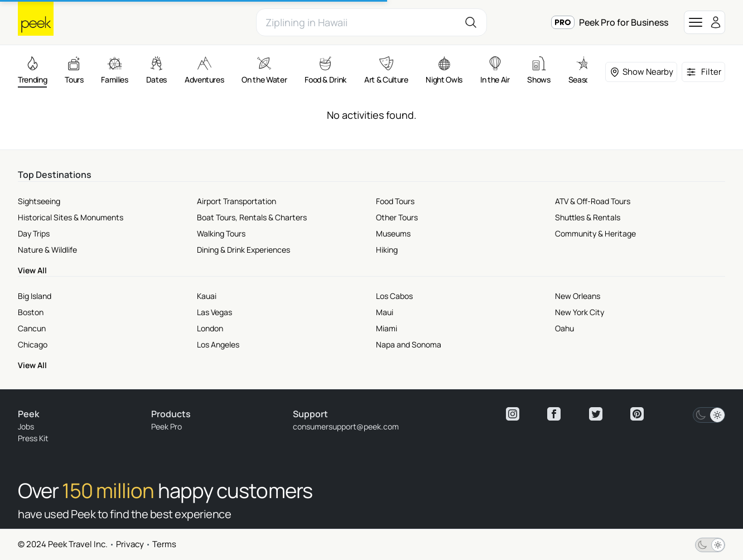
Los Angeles (218, 344)
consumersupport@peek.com (346, 426)
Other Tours (397, 217)
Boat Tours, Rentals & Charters (252, 217)
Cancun (32, 328)
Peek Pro (167, 426)
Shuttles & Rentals (588, 217)
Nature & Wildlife (47, 250)
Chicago (33, 344)
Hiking (387, 250)
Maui (385, 312)
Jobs (26, 426)
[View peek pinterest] (637, 414)
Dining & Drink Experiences (243, 250)
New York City (580, 312)
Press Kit (33, 438)
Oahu (565, 328)
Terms (164, 544)
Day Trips (34, 233)
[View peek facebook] (554, 414)
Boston (31, 312)
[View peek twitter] (596, 414)
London (210, 328)
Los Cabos (394, 296)
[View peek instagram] (513, 414)
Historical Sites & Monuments (71, 217)
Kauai (207, 296)
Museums (393, 233)
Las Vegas (214, 312)
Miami (387, 328)
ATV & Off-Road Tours (593, 201)
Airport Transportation (237, 201)
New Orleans (578, 296)
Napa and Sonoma (409, 344)
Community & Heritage (595, 233)
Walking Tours (221, 233)
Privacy (130, 544)
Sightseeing (39, 201)
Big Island (35, 296)
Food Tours (395, 201)
